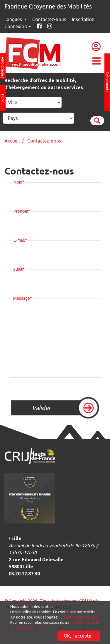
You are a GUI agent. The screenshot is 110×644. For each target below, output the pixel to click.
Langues (14, 19)
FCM (3, 98)
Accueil (12, 141)
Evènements (107, 82)
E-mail (20, 239)
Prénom (22, 210)
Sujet (19, 268)
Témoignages (3, 66)
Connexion (18, 26)
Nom (19, 181)
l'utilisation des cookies (78, 617)
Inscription (83, 19)
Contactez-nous (49, 19)
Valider (41, 408)
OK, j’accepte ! (79, 636)
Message (23, 297)
